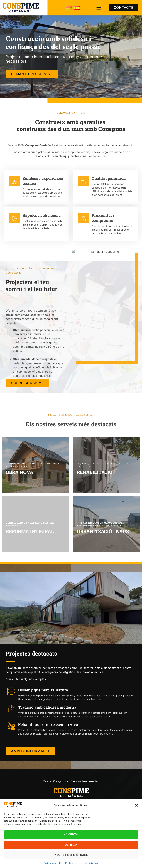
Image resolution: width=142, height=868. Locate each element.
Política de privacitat (76, 863)
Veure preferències (71, 855)
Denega (71, 845)
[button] (136, 805)
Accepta (71, 834)
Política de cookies (54, 863)
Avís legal (93, 863)
